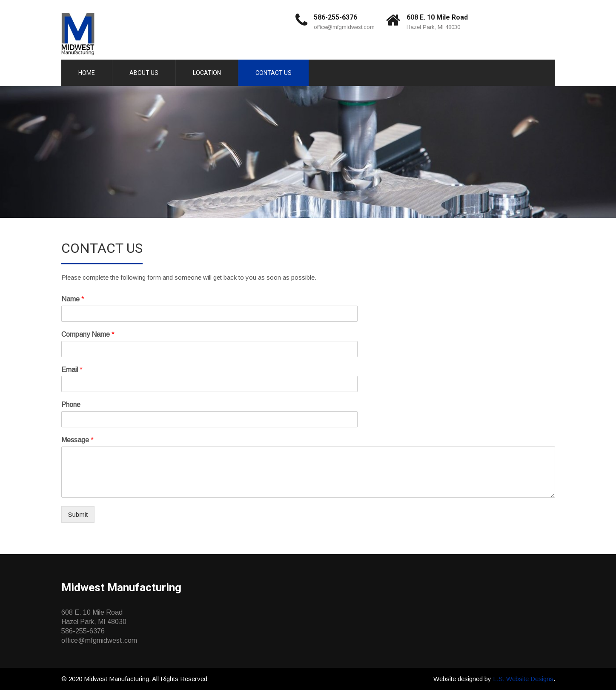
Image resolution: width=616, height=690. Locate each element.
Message (77, 440)
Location (207, 73)
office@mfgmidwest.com (344, 27)
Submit (78, 514)
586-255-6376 (335, 17)
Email (72, 370)
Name (73, 299)
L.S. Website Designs (523, 679)
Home (87, 73)
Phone (71, 405)
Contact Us (274, 73)
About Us (144, 73)
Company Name (88, 334)
